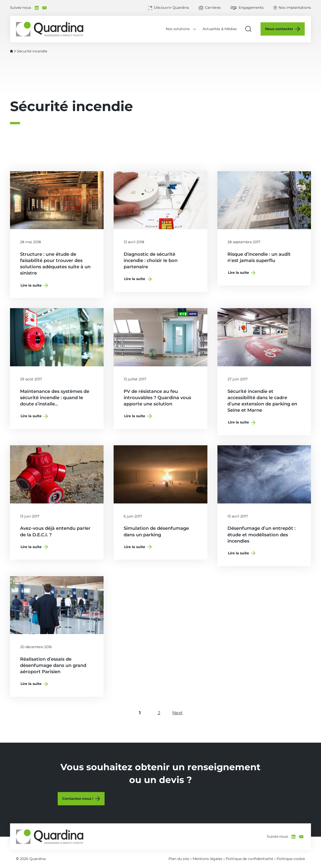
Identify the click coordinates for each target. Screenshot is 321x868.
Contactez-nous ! (78, 799)
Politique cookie (291, 859)
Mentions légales (207, 859)
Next (180, 713)
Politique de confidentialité (249, 859)
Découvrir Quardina (171, 8)
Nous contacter (279, 29)
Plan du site (179, 859)
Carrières (213, 8)
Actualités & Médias (220, 29)
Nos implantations (295, 8)
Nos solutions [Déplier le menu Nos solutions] (178, 29)
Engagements (251, 8)
